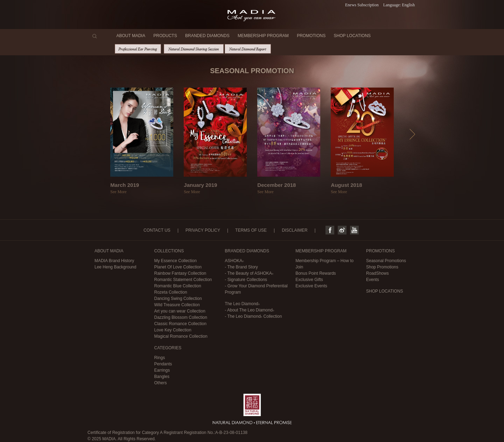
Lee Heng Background (115, 267)
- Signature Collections (246, 280)
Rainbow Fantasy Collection (180, 273)
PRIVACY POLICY (203, 230)
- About (249, 310)
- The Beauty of (249, 273)
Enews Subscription (362, 5)
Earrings (162, 370)
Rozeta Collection (171, 292)
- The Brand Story (241, 267)
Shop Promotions (382, 267)
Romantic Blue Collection (178, 286)
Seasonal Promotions (386, 261)
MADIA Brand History (114, 261)
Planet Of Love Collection (178, 267)
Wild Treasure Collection (177, 305)
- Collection (253, 316)
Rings (160, 358)
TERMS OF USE (251, 230)
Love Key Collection (173, 330)
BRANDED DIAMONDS (207, 36)
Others (161, 383)
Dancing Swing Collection (178, 299)
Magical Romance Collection (181, 336)
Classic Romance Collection (180, 324)
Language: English (399, 5)
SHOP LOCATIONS (352, 36)
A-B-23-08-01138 (231, 433)
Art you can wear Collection (180, 311)
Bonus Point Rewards (316, 273)
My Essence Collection (176, 261)
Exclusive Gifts (309, 280)
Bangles (162, 377)
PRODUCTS (165, 36)
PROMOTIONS (311, 36)
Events (373, 280)
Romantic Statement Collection (183, 280)
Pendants (163, 364)
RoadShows (377, 273)
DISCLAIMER (295, 230)
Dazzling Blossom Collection (181, 317)
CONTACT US (157, 230)
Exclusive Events (311, 286)
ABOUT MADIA (131, 36)
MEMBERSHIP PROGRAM (263, 36)
